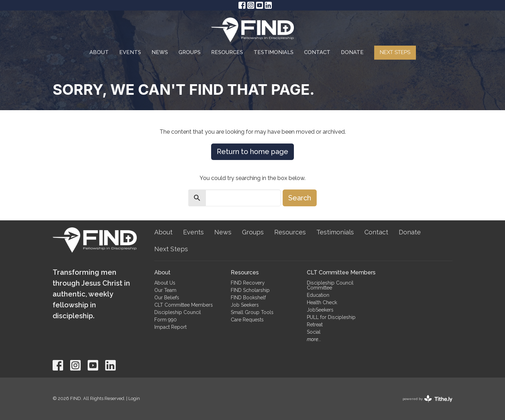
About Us (165, 283)
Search (300, 198)
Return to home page (252, 152)
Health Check (322, 302)
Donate (352, 52)
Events (130, 52)
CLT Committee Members (184, 305)
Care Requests (247, 320)
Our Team (165, 290)
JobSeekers (320, 310)
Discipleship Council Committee (330, 285)
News (160, 52)
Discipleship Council (178, 312)
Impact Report (170, 327)
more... (314, 339)
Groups (190, 52)
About (99, 52)
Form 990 (166, 320)
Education (318, 295)
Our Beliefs (167, 298)
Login (134, 398)
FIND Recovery (248, 283)
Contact (317, 52)
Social (314, 332)
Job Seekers (245, 305)
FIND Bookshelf (248, 298)
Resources (227, 52)
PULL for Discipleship (331, 317)
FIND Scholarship (250, 290)
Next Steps (395, 52)
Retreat (315, 325)
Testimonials (274, 52)
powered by (427, 399)
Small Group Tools (252, 312)
